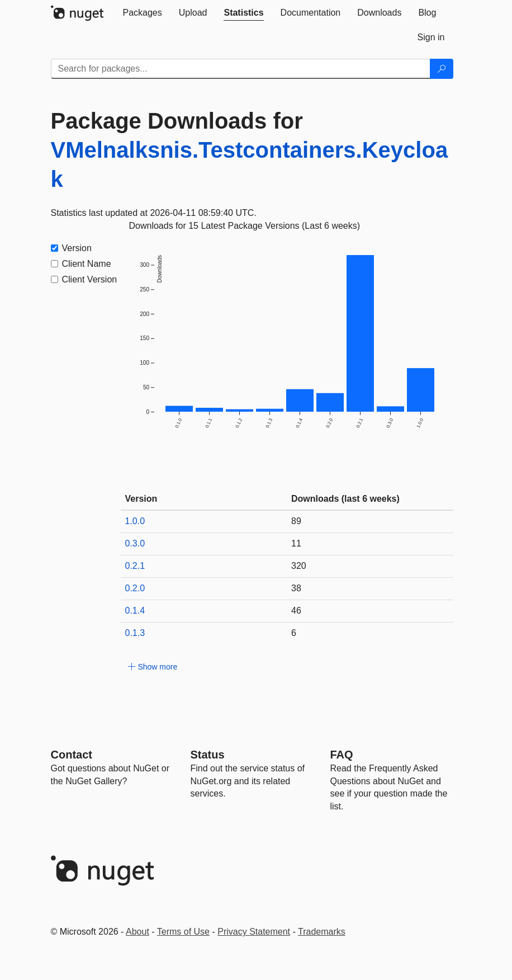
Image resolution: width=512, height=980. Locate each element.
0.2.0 (135, 588)
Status (208, 755)
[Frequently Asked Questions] (342, 755)
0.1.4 (135, 611)
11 (296, 543)
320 (299, 566)
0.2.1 (135, 566)
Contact (72, 755)
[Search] (442, 69)
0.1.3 (135, 633)
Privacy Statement (254, 932)
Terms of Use (183, 932)
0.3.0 (135, 543)
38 (296, 588)
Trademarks (322, 932)
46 (296, 611)
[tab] (143, 13)
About (138, 932)
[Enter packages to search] (241, 69)
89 (296, 521)
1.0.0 (135, 521)
